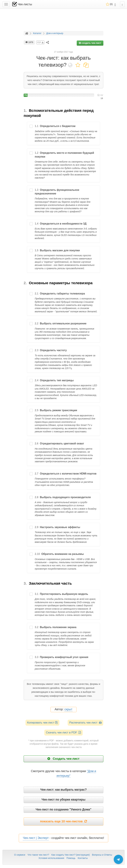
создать (90, 43)
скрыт (68, 709)
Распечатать (85, 723)
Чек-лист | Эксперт (36, 838)
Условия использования (51, 858)
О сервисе (20, 855)
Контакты (83, 858)
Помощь (71, 858)
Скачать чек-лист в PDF (64, 733)
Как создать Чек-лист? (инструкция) (71, 855)
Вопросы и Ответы (102, 855)
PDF (40, 42)
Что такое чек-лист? (38, 855)
